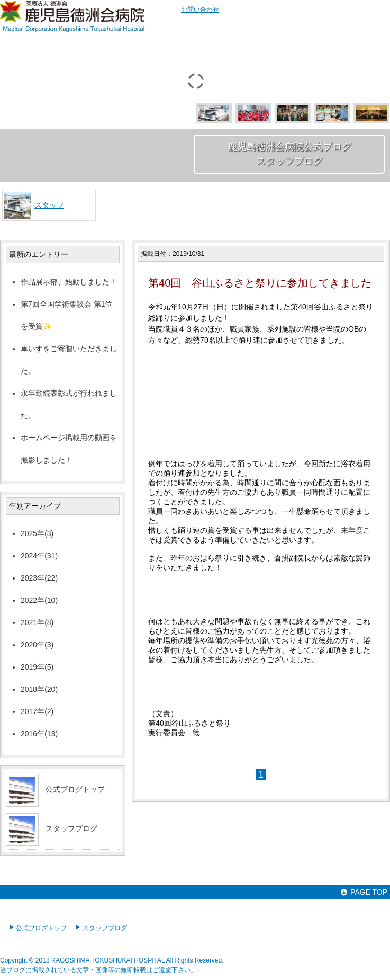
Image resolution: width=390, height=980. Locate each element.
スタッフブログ (71, 828)
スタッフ (49, 205)
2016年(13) (39, 734)
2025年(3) (37, 533)
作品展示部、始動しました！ (69, 282)
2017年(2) (37, 711)
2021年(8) (37, 622)
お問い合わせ (200, 10)
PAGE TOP (364, 892)
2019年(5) (37, 667)
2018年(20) (39, 689)
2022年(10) (39, 600)
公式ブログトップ (75, 789)
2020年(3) (37, 645)
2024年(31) (39, 556)
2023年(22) (39, 578)
